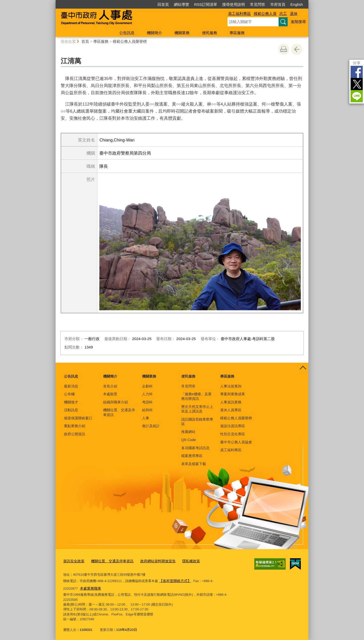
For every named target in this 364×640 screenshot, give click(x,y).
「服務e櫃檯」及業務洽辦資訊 (196, 396)
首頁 (85, 41)
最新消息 (71, 386)
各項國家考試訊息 (195, 448)
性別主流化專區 (233, 434)
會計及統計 (151, 426)
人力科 (147, 394)
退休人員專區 (231, 410)
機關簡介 (154, 33)
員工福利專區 (239, 14)
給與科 (147, 410)
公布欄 (69, 394)
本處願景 (110, 394)
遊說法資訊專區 (233, 426)
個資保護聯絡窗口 (78, 418)
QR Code (189, 440)
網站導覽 (181, 4)
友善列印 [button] (284, 49)
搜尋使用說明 (234, 4)
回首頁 (163, 4)
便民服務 (210, 33)
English (297, 4)
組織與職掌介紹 (116, 402)
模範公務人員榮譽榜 (130, 41)
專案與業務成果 (233, 394)
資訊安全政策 (73, 561)
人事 (146, 418)
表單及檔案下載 (194, 464)
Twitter (357, 84)
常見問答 (258, 4)
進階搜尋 (298, 22)
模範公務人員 (265, 14)
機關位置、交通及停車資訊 (119, 412)
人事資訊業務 (231, 402)
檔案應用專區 (192, 456)
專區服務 (237, 33)
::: (53, 2)
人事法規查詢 (231, 386)
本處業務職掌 (74, 587)
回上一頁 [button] (297, 49)
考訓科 (147, 402)
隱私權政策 (183, 561)
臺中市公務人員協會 (236, 442)
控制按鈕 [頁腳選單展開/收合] (303, 368)
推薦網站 (188, 432)
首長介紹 (110, 386)
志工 (283, 14)
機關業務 (182, 33)
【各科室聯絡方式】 (174, 580)
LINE (357, 96)
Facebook (357, 72)
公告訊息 (127, 33)
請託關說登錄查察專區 (197, 422)
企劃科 (147, 386)
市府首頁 (278, 4)
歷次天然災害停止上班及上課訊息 (197, 409)
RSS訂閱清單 (206, 4)
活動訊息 (71, 410)
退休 (294, 14)
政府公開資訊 (75, 434)
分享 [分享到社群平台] (357, 63)
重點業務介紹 (75, 426)
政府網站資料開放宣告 (152, 561)
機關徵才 (71, 402)
